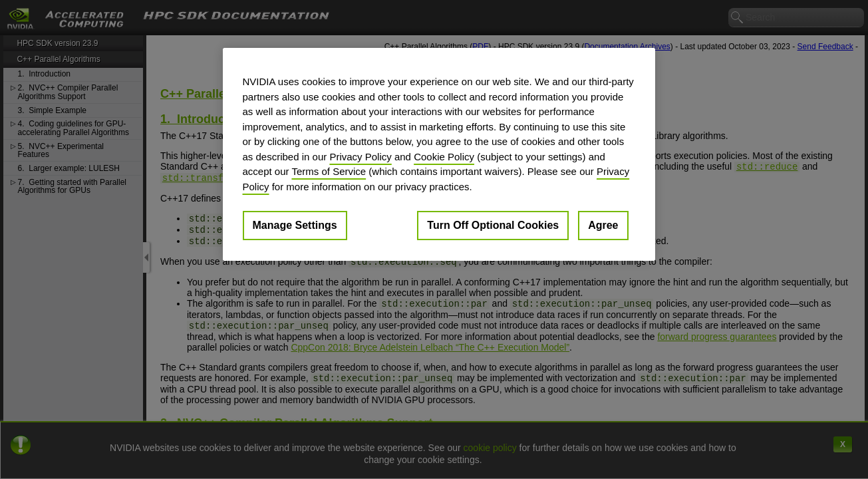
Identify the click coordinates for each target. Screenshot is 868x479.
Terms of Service (329, 171)
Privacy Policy (360, 157)
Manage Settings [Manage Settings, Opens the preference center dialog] (295, 225)
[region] (439, 154)
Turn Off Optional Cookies (493, 225)
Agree (603, 225)
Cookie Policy (444, 157)
